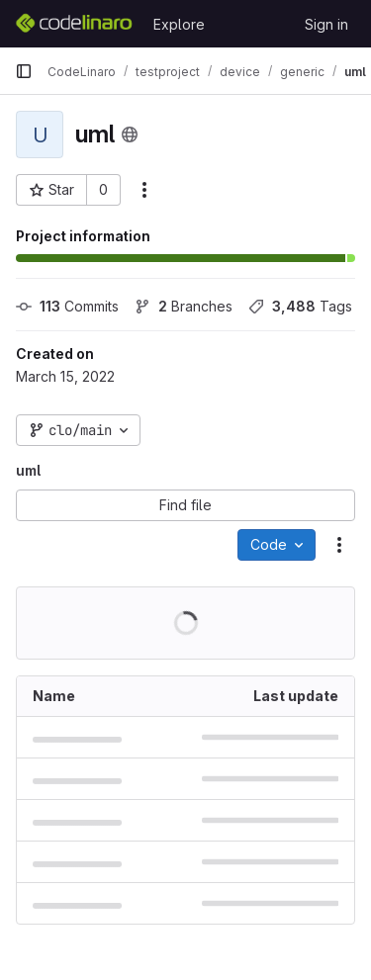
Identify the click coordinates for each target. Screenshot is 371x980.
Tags (300, 306)
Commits (67, 306)
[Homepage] (74, 24)
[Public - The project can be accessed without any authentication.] (130, 134)
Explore (179, 24)
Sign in (326, 24)
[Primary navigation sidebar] (24, 71)
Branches (184, 306)
